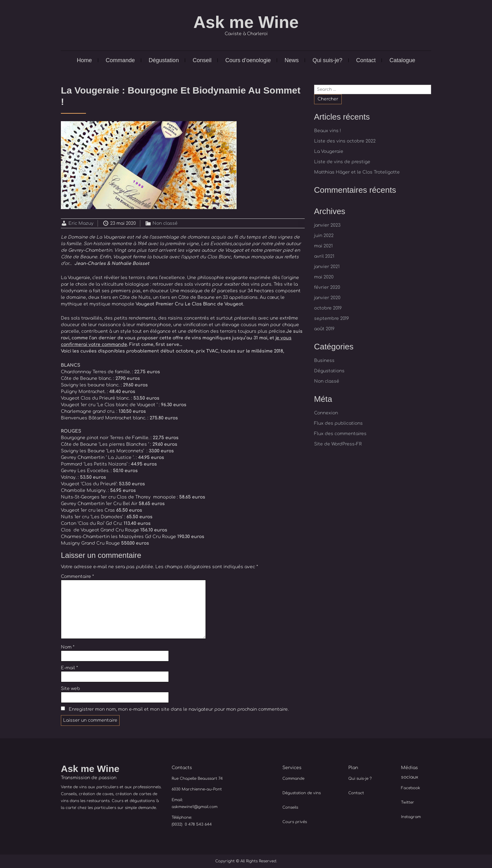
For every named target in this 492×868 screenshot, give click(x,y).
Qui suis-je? (327, 60)
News (292, 60)
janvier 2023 (327, 225)
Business (324, 361)
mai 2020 (324, 277)
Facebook (411, 788)
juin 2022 (324, 236)
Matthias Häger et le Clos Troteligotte (357, 172)
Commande (120, 60)
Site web (70, 689)
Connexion (326, 413)
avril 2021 (324, 256)
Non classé (165, 223)
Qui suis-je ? (360, 779)
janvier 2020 (327, 298)
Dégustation (164, 60)
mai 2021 (323, 246)
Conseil (202, 60)
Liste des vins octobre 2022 (345, 141)
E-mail (69, 668)
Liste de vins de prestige (342, 162)
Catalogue (402, 60)
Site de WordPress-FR (338, 444)
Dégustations (329, 371)
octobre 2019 (328, 308)
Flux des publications (338, 423)
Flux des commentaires (340, 434)
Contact (366, 60)
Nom (68, 647)
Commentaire (77, 577)
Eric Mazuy (81, 223)
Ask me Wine (246, 22)
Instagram (411, 817)
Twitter (408, 802)
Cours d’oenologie (248, 60)
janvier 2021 (327, 267)
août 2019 (324, 329)
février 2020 (327, 287)
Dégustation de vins (302, 793)
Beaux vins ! (328, 131)
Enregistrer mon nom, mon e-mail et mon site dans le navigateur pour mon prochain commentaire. (179, 709)
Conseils (290, 807)
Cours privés (295, 822)
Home (84, 60)
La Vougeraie (329, 151)
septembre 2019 (332, 318)
